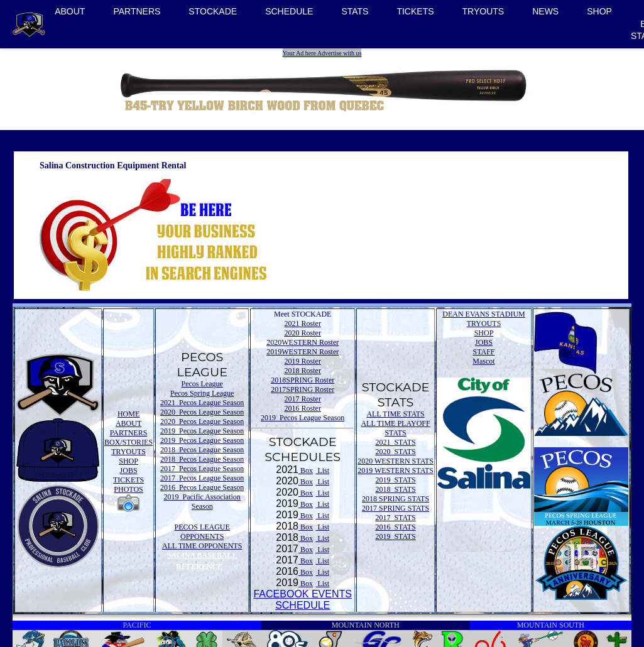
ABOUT (70, 11)
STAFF (483, 352)
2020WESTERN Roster (303, 342)
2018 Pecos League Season (202, 450)
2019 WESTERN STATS (396, 470)
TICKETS (415, 11)
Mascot (483, 361)
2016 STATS (395, 527)
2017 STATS (395, 518)
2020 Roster (303, 333)
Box (306, 470)
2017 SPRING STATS (396, 508)
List (322, 470)
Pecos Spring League (202, 393)
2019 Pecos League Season (202, 431)
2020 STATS (395, 452)
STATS (355, 11)
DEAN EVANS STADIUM (484, 314)
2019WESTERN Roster (303, 352)
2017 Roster (303, 399)
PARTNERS (137, 11)
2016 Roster (303, 408)
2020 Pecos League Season (202, 412)
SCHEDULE (289, 11)
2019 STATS (395, 480)
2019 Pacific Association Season (202, 502)
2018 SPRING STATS (396, 499)
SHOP (599, 11)
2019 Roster (303, 361)
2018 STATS (395, 489)
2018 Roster (303, 371)
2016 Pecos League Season (202, 487)
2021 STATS (395, 442)
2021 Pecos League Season (202, 403)
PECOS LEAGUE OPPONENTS (202, 532)
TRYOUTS (483, 11)
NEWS (545, 11)
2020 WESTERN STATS (396, 461)
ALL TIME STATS (395, 414)
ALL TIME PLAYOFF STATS (395, 428)
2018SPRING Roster (303, 380)
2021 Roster (303, 323)
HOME (128, 414)
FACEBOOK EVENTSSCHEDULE (302, 600)
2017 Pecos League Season (202, 469)
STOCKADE (213, 11)
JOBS (129, 470)
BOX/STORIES (128, 442)
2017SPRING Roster (303, 389)
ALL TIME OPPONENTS (202, 546)
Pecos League (202, 384)
